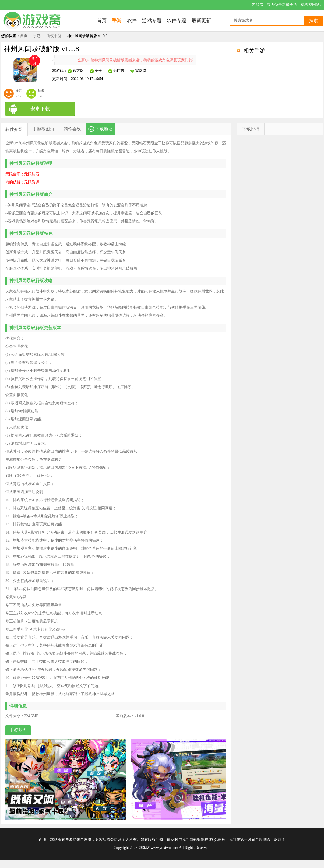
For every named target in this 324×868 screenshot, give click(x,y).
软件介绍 (14, 129)
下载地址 (104, 129)
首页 (24, 36)
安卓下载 (40, 109)
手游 (37, 36)
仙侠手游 (54, 36)
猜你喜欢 (72, 129)
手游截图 (41, 129)
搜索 (314, 21)
